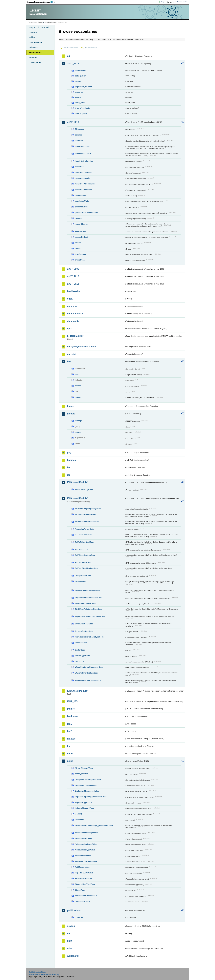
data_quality (80, 76)
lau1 (70, 724)
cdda (70, 299)
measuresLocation (83, 178)
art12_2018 (73, 122)
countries (79, 141)
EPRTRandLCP (75, 336)
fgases (71, 406)
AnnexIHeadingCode (84, 489)
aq (69, 56)
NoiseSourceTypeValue (85, 850)
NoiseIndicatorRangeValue (86, 833)
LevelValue (80, 820)
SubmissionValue (83, 901)
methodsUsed (81, 195)
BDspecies (80, 129)
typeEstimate (81, 254)
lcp (69, 746)
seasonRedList (82, 237)
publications (74, 910)
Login (163, 2)
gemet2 (71, 414)
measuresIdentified (83, 172)
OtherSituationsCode (84, 624)
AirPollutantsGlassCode (85, 514)
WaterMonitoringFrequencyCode (89, 667)
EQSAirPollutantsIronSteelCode (89, 598)
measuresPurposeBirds (85, 184)
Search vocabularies (70, 48)
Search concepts (91, 48)
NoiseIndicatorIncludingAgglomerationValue (94, 825)
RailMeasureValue (83, 867)
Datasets (33, 32)
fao (69, 361)
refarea (78, 386)
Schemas (33, 47)
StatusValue (80, 890)
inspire (71, 709)
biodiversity (74, 291)
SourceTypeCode (82, 656)
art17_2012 (73, 276)
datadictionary (75, 314)
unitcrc (78, 397)
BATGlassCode (82, 549)
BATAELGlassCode (83, 535)
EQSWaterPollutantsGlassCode (89, 609)
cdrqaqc (79, 135)
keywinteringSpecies (84, 161)
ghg (69, 453)
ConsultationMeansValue (86, 785)
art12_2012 (73, 63)
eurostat (72, 354)
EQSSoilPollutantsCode (85, 603)
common (72, 306)
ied (69, 475)
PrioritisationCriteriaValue (86, 861)
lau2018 (71, 739)
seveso (71, 926)
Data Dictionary (50, 22)
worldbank (73, 956)
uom (70, 941)
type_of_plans (81, 113)
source (78, 432)
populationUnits (82, 201)
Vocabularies (35, 52)
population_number (84, 87)
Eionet (40, 22)
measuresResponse (84, 190)
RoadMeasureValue (83, 878)
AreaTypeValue (82, 774)
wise (70, 948)
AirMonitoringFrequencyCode (88, 509)
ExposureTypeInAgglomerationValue (91, 797)
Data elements (36, 42)
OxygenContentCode (84, 631)
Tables (32, 37)
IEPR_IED (72, 701)
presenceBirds (81, 207)
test (69, 934)
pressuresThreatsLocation (86, 212)
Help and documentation (40, 27)
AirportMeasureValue (84, 768)
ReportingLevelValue (84, 873)
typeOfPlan (80, 260)
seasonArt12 (81, 231)
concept (79, 421)
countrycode (81, 71)
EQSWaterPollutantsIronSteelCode (90, 616)
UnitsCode (80, 661)
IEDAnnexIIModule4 (78, 691)
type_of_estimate (83, 108)
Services (33, 57)
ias (69, 467)
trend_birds (80, 103)
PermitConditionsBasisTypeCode (89, 637)
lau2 (70, 731)
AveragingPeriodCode (85, 529)
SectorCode (80, 650)
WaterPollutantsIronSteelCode (88, 680)
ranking (78, 218)
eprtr (70, 329)
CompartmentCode (83, 576)
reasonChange (81, 224)
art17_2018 (73, 284)
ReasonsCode (81, 643)
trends (78, 249)
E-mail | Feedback (37, 972)
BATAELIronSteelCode (85, 542)
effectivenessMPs (83, 146)
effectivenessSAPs (83, 154)
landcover (73, 716)
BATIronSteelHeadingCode (87, 568)
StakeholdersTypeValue (85, 884)
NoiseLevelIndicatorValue (86, 844)
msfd (70, 754)
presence (79, 92)
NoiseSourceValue (83, 856)
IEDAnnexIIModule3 (78, 498)
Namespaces (35, 62)
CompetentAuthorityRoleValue (88, 780)
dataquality (73, 321)
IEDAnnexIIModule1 (78, 482)
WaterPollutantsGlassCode (87, 673)
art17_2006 (73, 269)
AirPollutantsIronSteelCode (87, 522)
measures (79, 167)
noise (70, 761)
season (78, 97)
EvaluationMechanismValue (87, 791)
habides (72, 460)
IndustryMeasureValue (85, 808)
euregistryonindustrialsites (82, 347)
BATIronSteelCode (83, 563)
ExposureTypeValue (84, 802)
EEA (41, 2)
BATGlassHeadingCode (85, 555)
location (79, 81)
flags (77, 374)
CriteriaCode (81, 581)
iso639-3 (79, 814)
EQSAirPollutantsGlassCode (87, 590)
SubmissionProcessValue (86, 896)
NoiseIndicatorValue (84, 838)
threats (78, 243)
